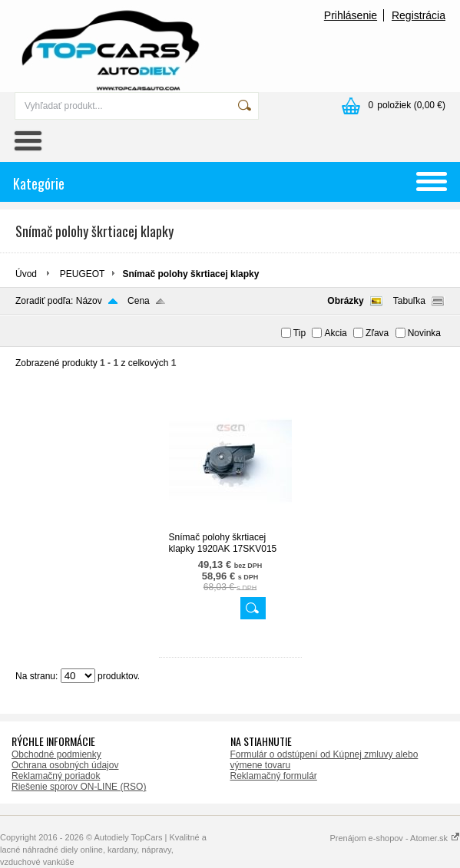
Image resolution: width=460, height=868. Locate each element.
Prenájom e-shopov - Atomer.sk (395, 838)
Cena (139, 301)
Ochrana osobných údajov (65, 765)
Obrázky (345, 301)
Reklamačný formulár (274, 776)
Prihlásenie (351, 15)
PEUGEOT (83, 274)
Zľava (377, 333)
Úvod (26, 274)
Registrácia (419, 15)
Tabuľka (409, 301)
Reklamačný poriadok (56, 776)
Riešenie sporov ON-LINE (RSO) (79, 787)
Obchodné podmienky (56, 754)
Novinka (424, 333)
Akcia (335, 333)
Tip (299, 333)
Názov (89, 301)
